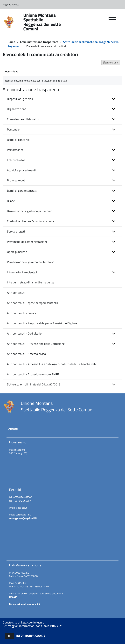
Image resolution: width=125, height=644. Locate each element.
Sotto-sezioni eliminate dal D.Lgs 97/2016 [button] (34, 384)
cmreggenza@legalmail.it (23, 518)
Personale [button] (13, 129)
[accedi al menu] (112, 21)
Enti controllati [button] (16, 160)
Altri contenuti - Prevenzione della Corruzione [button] (36, 344)
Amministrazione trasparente (39, 42)
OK (10, 636)
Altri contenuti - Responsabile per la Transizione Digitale (42, 323)
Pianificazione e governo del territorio (31, 262)
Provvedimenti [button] (16, 180)
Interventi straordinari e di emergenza (31, 282)
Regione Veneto (11, 4)
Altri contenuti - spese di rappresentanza (32, 303)
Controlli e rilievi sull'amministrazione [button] (31, 221)
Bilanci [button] (11, 201)
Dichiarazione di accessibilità (24, 604)
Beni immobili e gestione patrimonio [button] (30, 211)
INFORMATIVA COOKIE (31, 636)
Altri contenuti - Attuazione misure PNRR (33, 374)
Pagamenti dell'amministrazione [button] (27, 242)
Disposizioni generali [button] (20, 99)
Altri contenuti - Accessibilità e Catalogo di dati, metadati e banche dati (51, 364)
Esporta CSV (111, 63)
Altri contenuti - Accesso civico (26, 354)
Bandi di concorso (18, 140)
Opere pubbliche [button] (17, 252)
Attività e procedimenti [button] (21, 170)
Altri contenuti (16, 293)
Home (11, 42)
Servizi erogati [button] (16, 231)
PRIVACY (56, 626)
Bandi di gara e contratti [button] (22, 191)
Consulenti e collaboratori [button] (23, 119)
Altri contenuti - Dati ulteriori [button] (25, 333)
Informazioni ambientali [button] (22, 272)
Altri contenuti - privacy (22, 313)
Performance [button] (15, 150)
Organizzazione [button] (17, 109)
